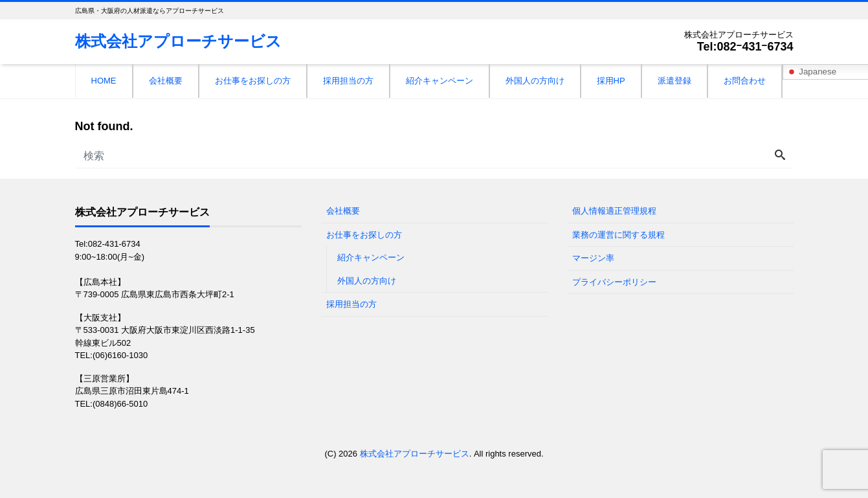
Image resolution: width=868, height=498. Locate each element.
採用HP (611, 81)
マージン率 (593, 258)
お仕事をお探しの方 (253, 81)
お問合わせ (745, 81)
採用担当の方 (348, 81)
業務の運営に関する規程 (618, 235)
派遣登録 (674, 81)
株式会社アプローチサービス (178, 41)
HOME (104, 81)
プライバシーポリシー (614, 282)
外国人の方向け (535, 81)
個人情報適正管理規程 (614, 211)
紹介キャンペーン (440, 81)
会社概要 (166, 81)
